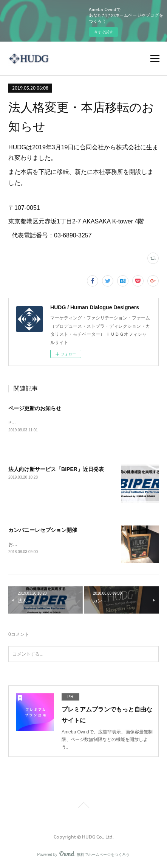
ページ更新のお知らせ (35, 408)
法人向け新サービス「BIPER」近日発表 (56, 469)
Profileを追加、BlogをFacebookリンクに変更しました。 (66, 423)
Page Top (83, 807)
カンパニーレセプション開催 (43, 530)
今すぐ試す (104, 32)
